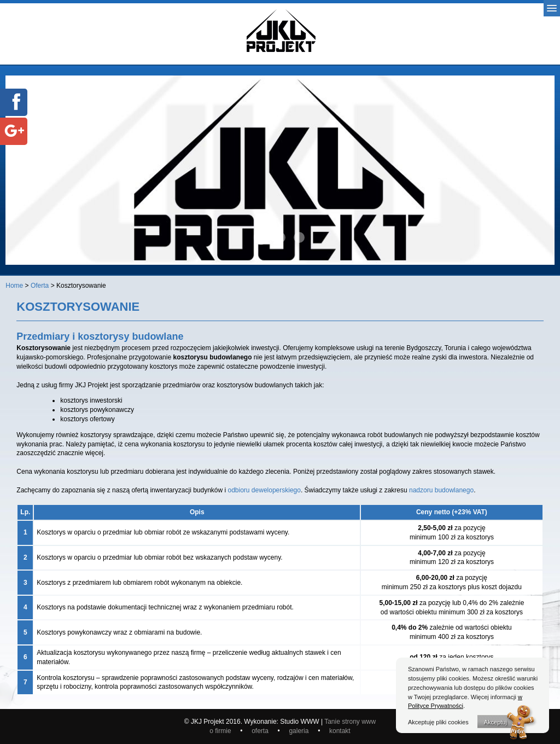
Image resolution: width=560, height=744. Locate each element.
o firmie (221, 731)
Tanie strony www (350, 722)
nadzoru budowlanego (441, 490)
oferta (261, 731)
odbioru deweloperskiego (264, 490)
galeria (301, 731)
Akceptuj (495, 722)
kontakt (340, 731)
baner (261, 237)
